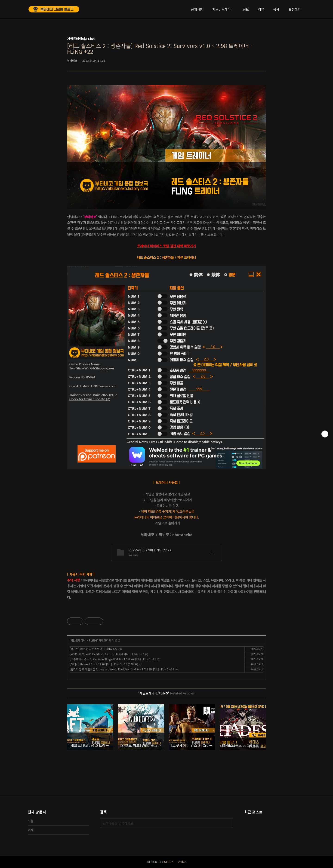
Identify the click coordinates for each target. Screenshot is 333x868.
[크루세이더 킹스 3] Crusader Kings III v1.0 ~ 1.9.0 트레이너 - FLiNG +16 (113, 659)
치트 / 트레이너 (223, 9)
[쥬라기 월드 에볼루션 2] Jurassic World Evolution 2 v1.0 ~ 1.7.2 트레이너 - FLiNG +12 (122, 669)
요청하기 (295, 9)
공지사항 (197, 9)
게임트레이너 (78, 640)
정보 (246, 9)
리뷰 (261, 9)
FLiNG (93, 640)
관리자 (182, 862)
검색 (228, 823)
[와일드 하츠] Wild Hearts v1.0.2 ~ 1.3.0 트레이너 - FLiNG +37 (107, 654)
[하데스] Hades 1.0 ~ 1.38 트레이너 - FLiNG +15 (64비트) (104, 664)
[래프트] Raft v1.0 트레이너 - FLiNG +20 (94, 649)
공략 (276, 9)
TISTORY (167, 862)
